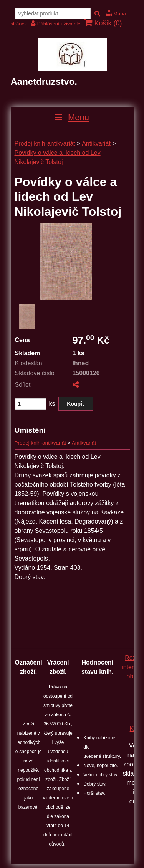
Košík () (103, 23)
